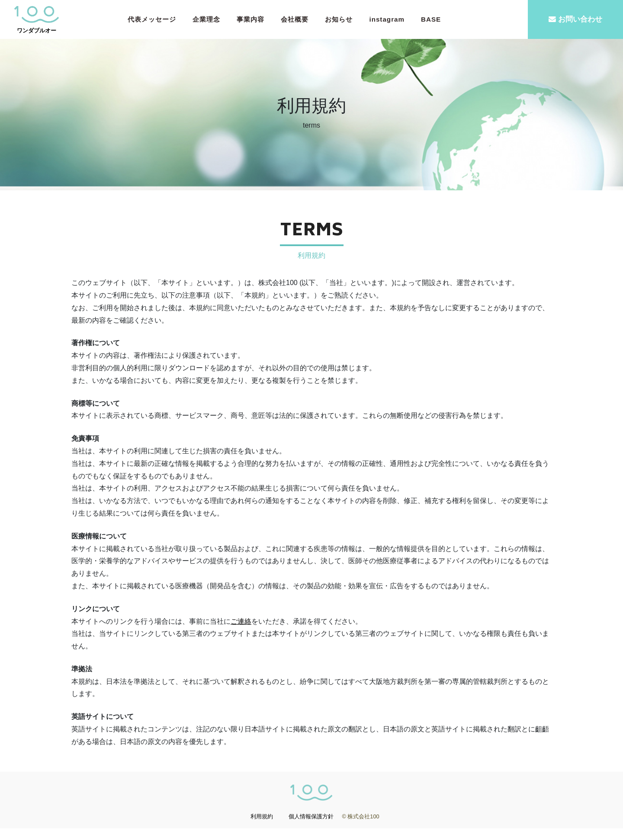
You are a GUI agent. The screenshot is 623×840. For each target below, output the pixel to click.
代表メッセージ (152, 19)
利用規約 (262, 828)
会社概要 (295, 19)
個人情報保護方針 (311, 828)
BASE (431, 19)
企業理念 (206, 19)
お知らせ (339, 19)
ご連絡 (241, 633)
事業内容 (250, 19)
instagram (387, 19)
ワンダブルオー (37, 19)
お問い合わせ (575, 19)
